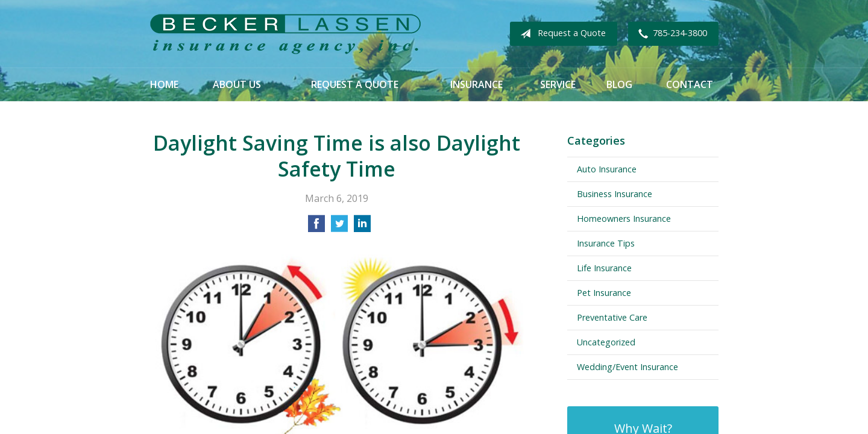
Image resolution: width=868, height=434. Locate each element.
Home (164, 84)
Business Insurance (615, 194)
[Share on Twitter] (339, 227)
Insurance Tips (606, 243)
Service (558, 84)
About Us (237, 84)
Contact (690, 84)
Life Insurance (604, 268)
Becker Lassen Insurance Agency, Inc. (285, 34)
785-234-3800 (670, 34)
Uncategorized (606, 342)
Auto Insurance (607, 169)
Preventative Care (612, 317)
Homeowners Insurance (624, 219)
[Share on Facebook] (316, 227)
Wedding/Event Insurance (627, 367)
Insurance (476, 84)
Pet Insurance (604, 293)
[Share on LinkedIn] (362, 227)
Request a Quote (561, 34)
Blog (619, 84)
